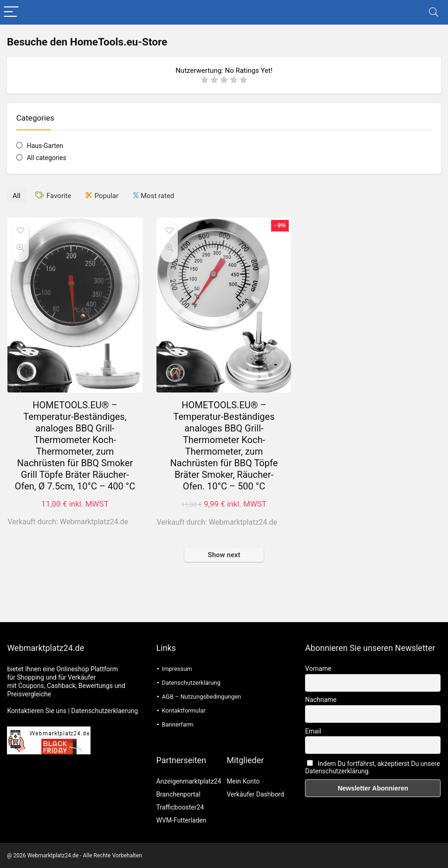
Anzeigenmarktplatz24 (188, 781)
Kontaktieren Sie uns (37, 711)
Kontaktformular (183, 710)
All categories (47, 158)
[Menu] (11, 12)
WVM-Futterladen (181, 820)
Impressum (177, 669)
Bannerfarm (177, 724)
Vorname (318, 669)
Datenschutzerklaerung (104, 711)
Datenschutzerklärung (191, 683)
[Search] (434, 12)
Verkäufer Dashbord (255, 794)
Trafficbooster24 (180, 807)
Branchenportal (178, 794)
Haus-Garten (45, 146)
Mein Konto (243, 781)
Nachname (321, 700)
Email (313, 731)
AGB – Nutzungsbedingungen (201, 697)
